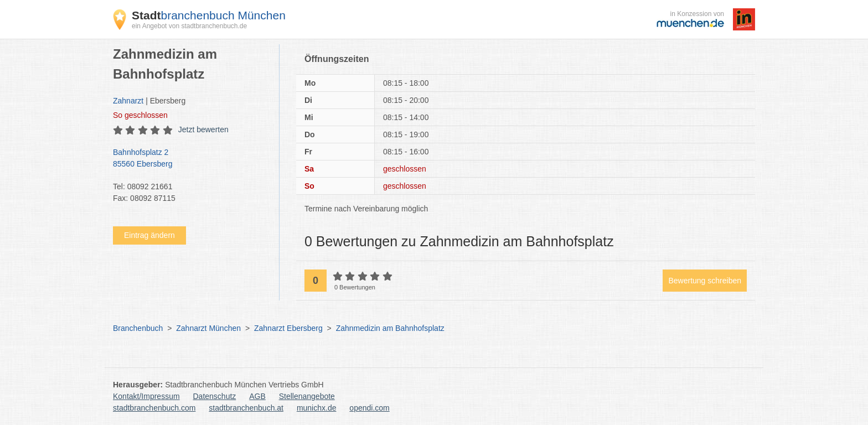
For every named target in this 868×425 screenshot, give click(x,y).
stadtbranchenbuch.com (154, 408)
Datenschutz (215, 396)
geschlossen (140, 115)
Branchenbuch (138, 328)
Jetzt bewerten (203, 129)
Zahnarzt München (208, 328)
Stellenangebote (307, 396)
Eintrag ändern (149, 235)
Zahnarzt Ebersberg (288, 328)
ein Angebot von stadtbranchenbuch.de (189, 26)
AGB (257, 396)
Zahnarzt (128, 101)
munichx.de (317, 408)
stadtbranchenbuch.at (246, 408)
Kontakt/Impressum (146, 396)
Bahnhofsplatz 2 (190, 159)
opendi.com (369, 408)
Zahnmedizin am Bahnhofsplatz (390, 328)
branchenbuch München (209, 15)
